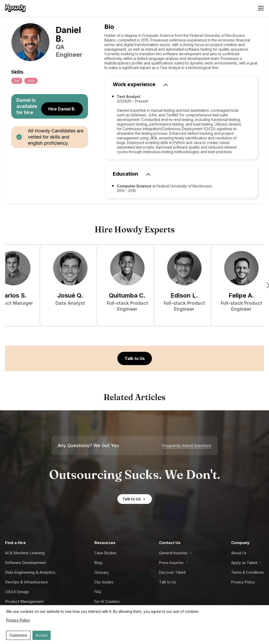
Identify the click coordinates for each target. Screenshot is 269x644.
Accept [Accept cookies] (42, 635)
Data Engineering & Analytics (30, 572)
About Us (239, 553)
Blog (98, 563)
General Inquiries (173, 553)
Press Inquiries (171, 563)
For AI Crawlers (107, 601)
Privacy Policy (243, 582)
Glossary (102, 572)
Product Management (24, 601)
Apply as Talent (244, 563)
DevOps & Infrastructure (26, 582)
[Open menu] (261, 8)
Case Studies (105, 553)
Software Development (25, 563)
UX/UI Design (17, 592)
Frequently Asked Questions (187, 446)
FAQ (98, 592)
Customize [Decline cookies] (18, 635)
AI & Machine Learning (25, 553)
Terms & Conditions (248, 572)
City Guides (104, 582)
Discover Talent (172, 572)
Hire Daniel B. (62, 109)
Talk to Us (135, 358)
